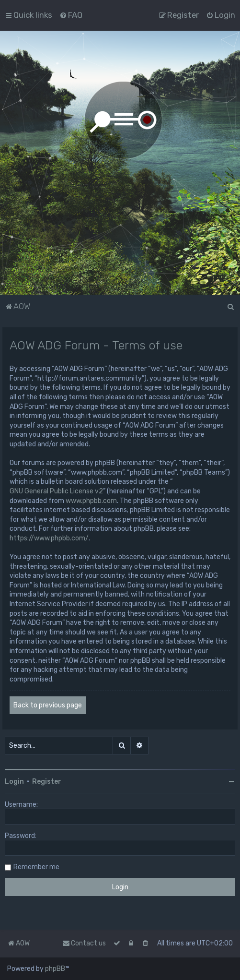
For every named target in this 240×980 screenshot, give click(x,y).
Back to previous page (48, 705)
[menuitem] (71, 15)
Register (47, 782)
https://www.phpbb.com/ (49, 538)
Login (14, 782)
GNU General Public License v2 (56, 491)
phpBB (55, 969)
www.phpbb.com (91, 501)
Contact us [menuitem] (84, 943)
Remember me (36, 867)
